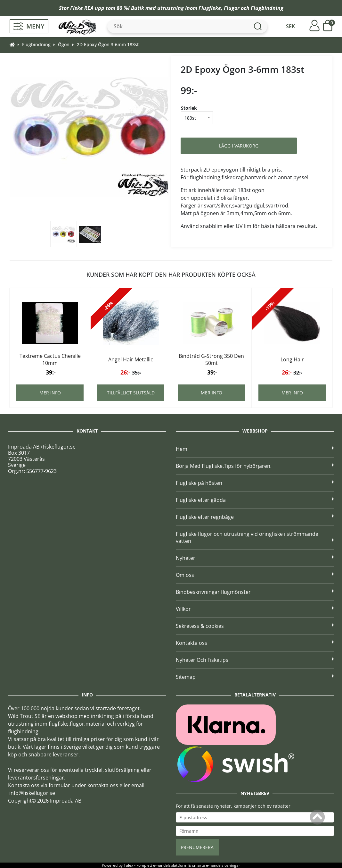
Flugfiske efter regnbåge (255, 517)
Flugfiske (210, 8)
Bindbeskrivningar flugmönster (255, 592)
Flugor (232, 8)
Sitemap (255, 677)
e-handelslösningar (223, 865)
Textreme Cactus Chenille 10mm (50, 359)
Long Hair (292, 359)
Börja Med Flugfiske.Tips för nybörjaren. (255, 466)
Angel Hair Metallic (131, 359)
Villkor (255, 609)
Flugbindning (267, 8)
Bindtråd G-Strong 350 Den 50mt (211, 359)
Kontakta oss (255, 643)
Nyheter (255, 558)
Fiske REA (82, 8)
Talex (128, 865)
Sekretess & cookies (255, 626)
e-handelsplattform (170, 865)
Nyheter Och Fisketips (255, 660)
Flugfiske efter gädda (255, 500)
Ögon (64, 44)
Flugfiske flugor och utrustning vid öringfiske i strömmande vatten (255, 537)
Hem (255, 449)
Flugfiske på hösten (255, 483)
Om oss (255, 575)
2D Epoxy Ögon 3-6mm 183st (108, 44)
